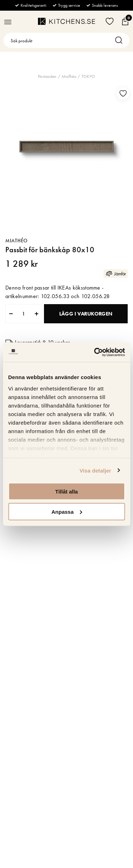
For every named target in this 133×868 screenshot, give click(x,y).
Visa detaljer (95, 470)
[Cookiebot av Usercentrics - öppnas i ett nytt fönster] (95, 352)
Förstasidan (47, 76)
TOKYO (88, 76)
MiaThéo (69, 76)
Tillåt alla (67, 492)
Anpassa (67, 511)
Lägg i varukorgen (86, 314)
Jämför (116, 273)
